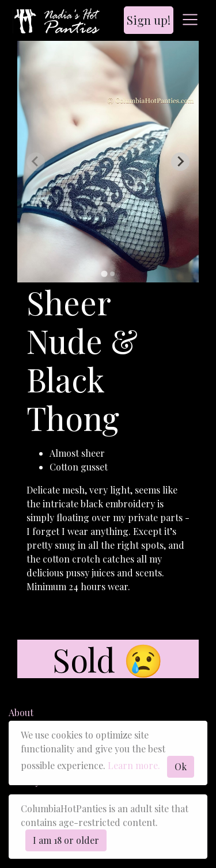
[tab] (104, 274)
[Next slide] (180, 162)
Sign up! (149, 20)
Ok (181, 766)
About (21, 712)
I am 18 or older (66, 840)
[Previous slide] (36, 162)
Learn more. (134, 765)
